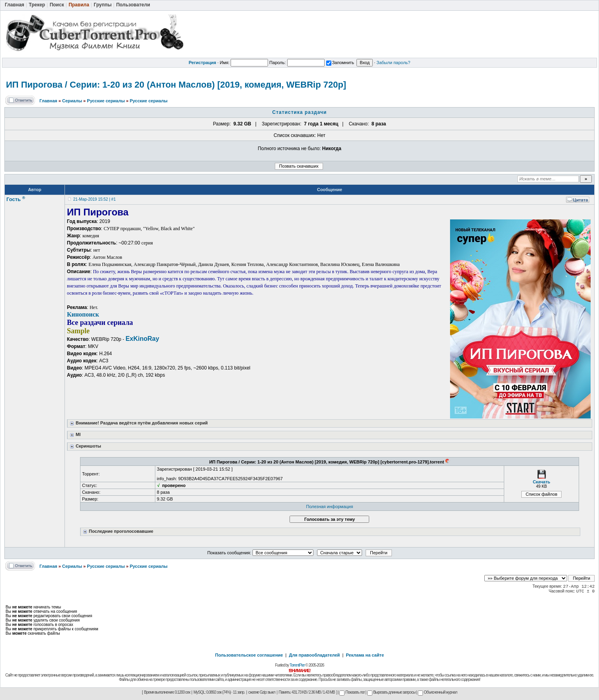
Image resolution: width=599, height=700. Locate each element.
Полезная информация (330, 506)
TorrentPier (297, 665)
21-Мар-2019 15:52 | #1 (95, 199)
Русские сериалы (106, 101)
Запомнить (340, 63)
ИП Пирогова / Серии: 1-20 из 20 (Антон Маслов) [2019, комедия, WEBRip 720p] (176, 85)
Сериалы (72, 101)
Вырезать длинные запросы (391, 692)
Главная (48, 101)
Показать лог (352, 692)
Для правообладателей (315, 655)
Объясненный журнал (438, 692)
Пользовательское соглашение (249, 655)
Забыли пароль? (393, 63)
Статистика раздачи (300, 112)
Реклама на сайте (365, 655)
